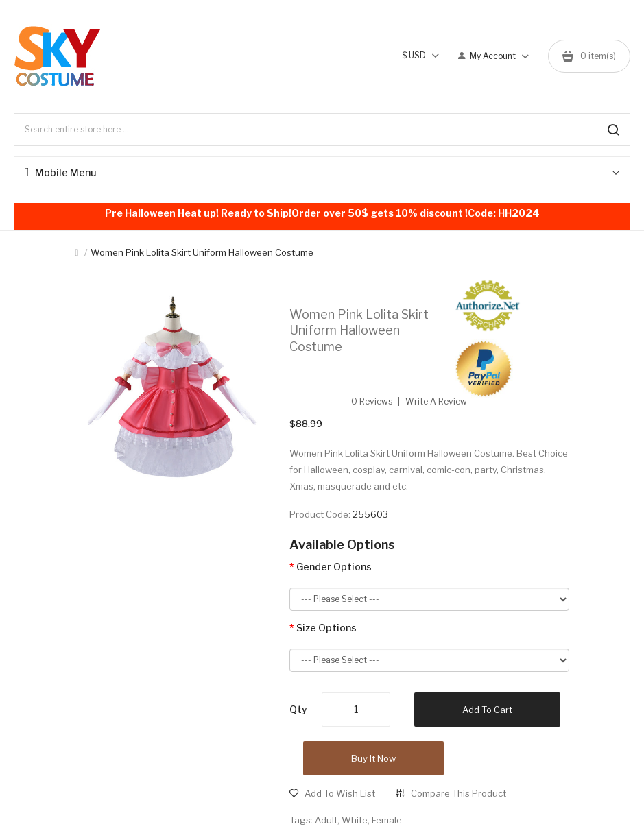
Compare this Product (458, 793)
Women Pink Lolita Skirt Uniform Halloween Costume (202, 252)
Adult (326, 820)
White (355, 820)
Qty (298, 709)
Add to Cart (487, 710)
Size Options (326, 628)
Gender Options (334, 567)
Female (387, 820)
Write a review (436, 402)
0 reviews (372, 402)
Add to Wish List (340, 793)
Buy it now (373, 758)
